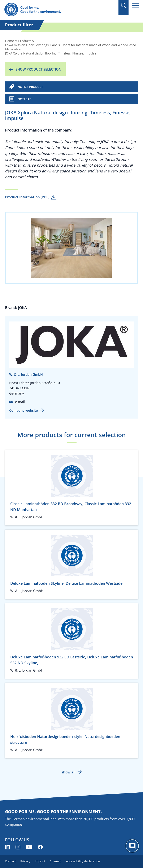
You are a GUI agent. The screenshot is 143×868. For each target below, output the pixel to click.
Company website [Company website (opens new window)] (23, 410)
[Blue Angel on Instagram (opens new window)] (18, 847)
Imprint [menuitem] (40, 861)
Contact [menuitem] (10, 861)
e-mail (20, 402)
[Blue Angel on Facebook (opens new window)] (40, 847)
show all (68, 772)
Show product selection (38, 69)
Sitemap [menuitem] (56, 861)
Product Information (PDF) (27, 197)
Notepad (25, 99)
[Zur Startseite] (51, 10)
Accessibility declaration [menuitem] (83, 861)
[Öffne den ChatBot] (132, 846)
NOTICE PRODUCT (30, 87)
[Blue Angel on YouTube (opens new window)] (29, 847)
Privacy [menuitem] (25, 861)
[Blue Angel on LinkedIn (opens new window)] (7, 847)
